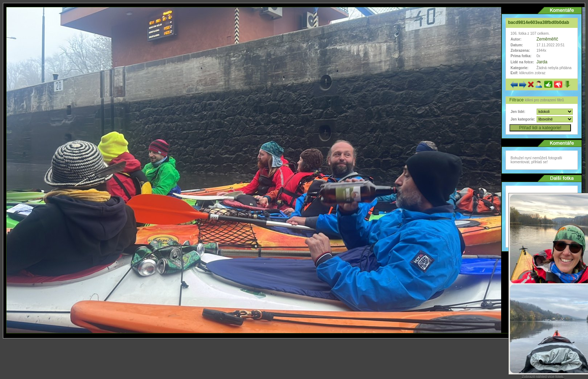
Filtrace (517, 100)
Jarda (542, 62)
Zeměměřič (547, 39)
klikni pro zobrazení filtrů (544, 100)
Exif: (514, 73)
